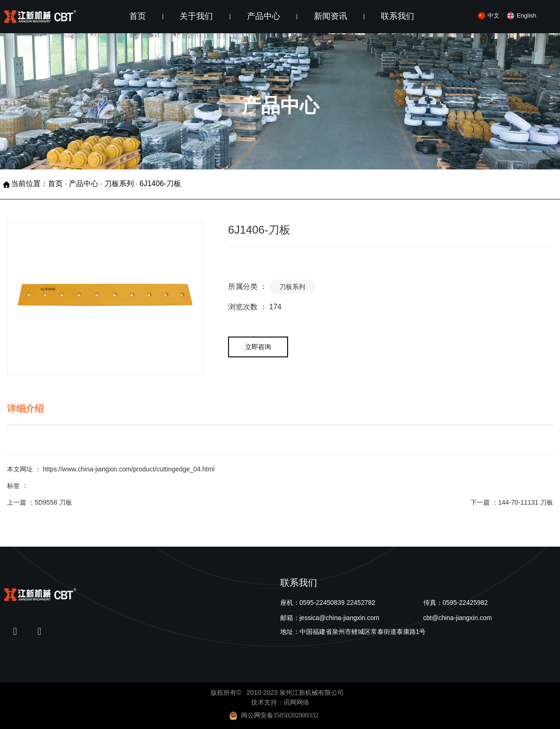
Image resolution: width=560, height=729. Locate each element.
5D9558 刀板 (53, 502)
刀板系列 (119, 184)
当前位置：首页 (38, 184)
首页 (138, 16)
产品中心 (264, 16)
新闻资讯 (331, 16)
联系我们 (397, 16)
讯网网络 (296, 702)
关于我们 (196, 16)
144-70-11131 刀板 (526, 502)
